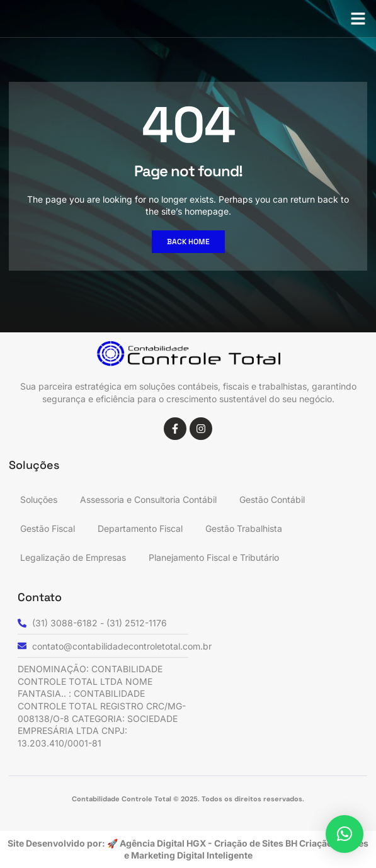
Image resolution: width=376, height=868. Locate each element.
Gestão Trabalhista (244, 528)
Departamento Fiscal (140, 528)
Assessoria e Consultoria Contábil (148, 499)
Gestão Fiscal (48, 528)
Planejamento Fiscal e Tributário (214, 557)
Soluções (39, 499)
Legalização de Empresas (73, 557)
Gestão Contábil (272, 499)
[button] (358, 19)
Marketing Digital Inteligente (192, 855)
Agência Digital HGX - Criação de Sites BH (208, 843)
